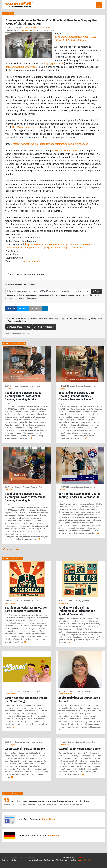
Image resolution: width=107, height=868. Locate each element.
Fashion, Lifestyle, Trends (79, 601)
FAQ (4, 860)
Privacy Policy (20, 860)
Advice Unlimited (65, 694)
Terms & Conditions (35, 860)
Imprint (10, 860)
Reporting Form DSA (68, 860)
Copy (96, 291)
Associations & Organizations (38, 28)
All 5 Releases (11, 549)
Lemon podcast (11, 694)
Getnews (25, 30)
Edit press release (44, 327)
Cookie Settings (84, 860)
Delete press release (19, 327)
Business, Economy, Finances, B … (28, 386)
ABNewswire (10, 604)
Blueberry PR (10, 745)
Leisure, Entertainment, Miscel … (28, 691)
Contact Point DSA (51, 860)
